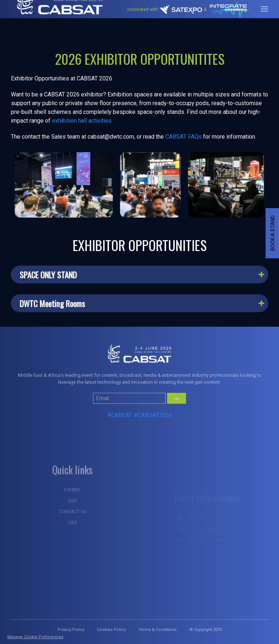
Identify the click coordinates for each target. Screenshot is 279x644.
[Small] (129, 416)
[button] (139, 275)
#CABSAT (120, 433)
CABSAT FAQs (183, 137)
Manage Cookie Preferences (35, 637)
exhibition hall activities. (82, 121)
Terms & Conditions (157, 630)
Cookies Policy (111, 630)
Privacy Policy (71, 630)
